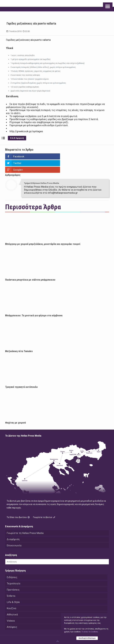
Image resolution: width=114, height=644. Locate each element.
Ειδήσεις (12, 564)
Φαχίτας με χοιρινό (15, 409)
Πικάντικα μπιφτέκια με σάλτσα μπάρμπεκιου (30, 266)
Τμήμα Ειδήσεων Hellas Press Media (42, 170)
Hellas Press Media (48, 635)
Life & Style (13, 589)
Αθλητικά (12, 601)
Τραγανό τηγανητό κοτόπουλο (21, 374)
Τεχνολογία (14, 570)
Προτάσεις (13, 576)
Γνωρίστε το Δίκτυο (44, 504)
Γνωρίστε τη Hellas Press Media (25, 520)
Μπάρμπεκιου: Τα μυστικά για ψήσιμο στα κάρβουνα (34, 302)
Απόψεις (12, 614)
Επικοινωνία (14, 532)
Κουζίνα (11, 595)
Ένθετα (11, 583)
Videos (11, 607)
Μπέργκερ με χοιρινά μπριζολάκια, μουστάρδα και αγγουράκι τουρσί (43, 231)
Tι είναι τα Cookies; (90, 632)
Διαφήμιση (13, 526)
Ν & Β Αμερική (17, 138)
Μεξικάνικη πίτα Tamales (19, 338)
